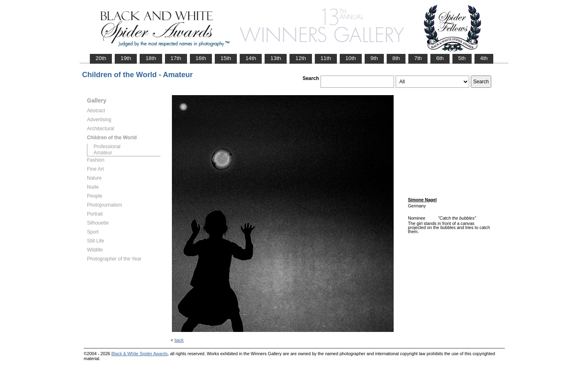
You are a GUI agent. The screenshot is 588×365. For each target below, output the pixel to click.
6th (440, 58)
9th (374, 58)
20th (101, 58)
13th (276, 58)
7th (418, 58)
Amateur (103, 153)
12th (301, 58)
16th (201, 58)
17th (176, 58)
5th (462, 58)
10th (351, 58)
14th (251, 58)
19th (126, 58)
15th (226, 58)
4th (484, 58)
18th (151, 58)
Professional (107, 147)
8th (396, 58)
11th (326, 58)
